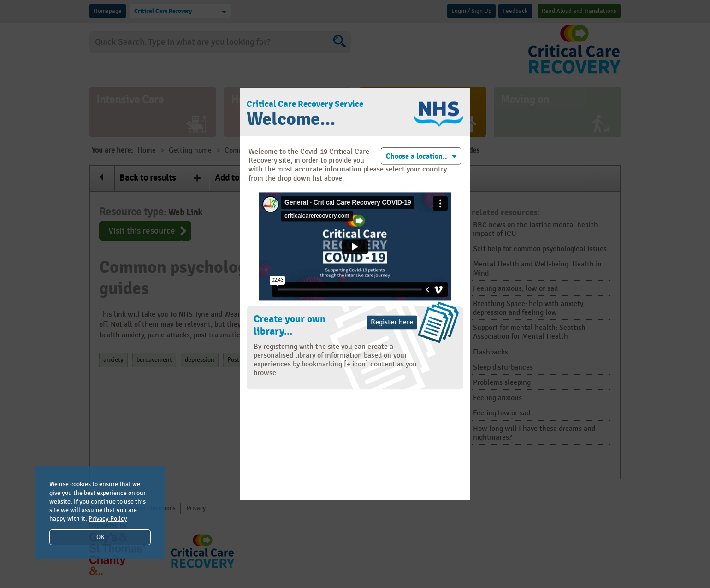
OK (100, 537)
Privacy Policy (108, 519)
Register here (392, 322)
